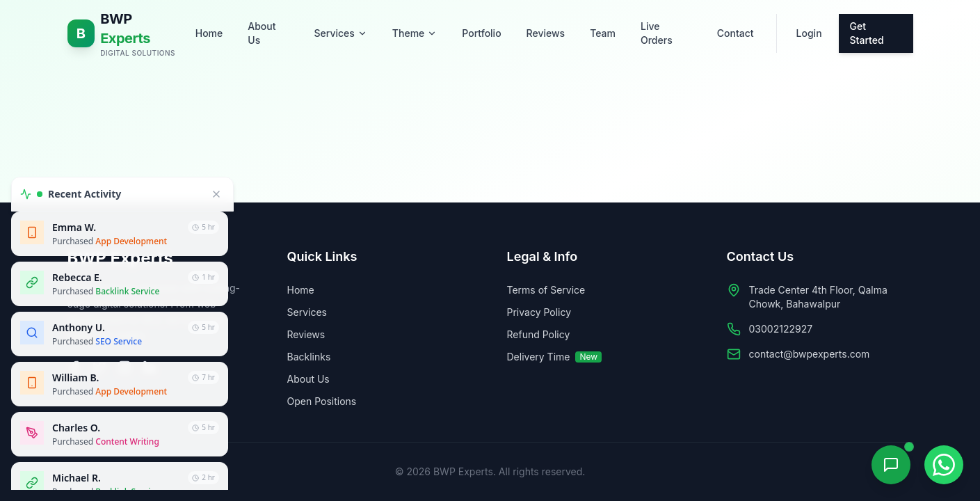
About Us (262, 33)
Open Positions (322, 401)
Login (809, 33)
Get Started (867, 33)
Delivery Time (555, 357)
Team (603, 33)
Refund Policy (539, 334)
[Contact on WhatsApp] (944, 465)
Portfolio (481, 33)
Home (209, 33)
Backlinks (309, 357)
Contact (736, 33)
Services (341, 33)
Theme (415, 33)
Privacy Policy (539, 312)
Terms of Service (546, 290)
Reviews (546, 33)
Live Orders (657, 33)
